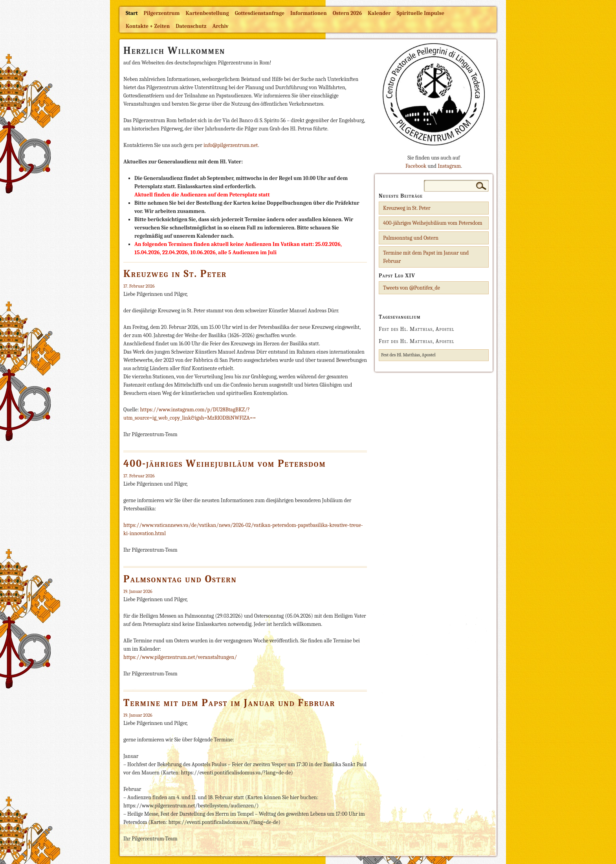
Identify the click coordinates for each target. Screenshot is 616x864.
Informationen (309, 13)
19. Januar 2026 (138, 591)
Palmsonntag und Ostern (180, 579)
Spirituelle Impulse (421, 13)
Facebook (416, 166)
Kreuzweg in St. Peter (175, 274)
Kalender (379, 13)
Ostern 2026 (347, 13)
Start (132, 13)
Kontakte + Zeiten (148, 26)
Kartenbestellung (207, 13)
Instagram (449, 166)
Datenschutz (191, 26)
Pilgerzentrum (162, 13)
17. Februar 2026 (139, 286)
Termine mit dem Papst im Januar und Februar (229, 703)
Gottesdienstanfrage (260, 13)
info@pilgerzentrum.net (231, 145)
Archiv (220, 26)
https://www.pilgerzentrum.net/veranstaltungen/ (180, 657)
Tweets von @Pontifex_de (412, 288)
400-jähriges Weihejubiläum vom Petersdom (225, 464)
